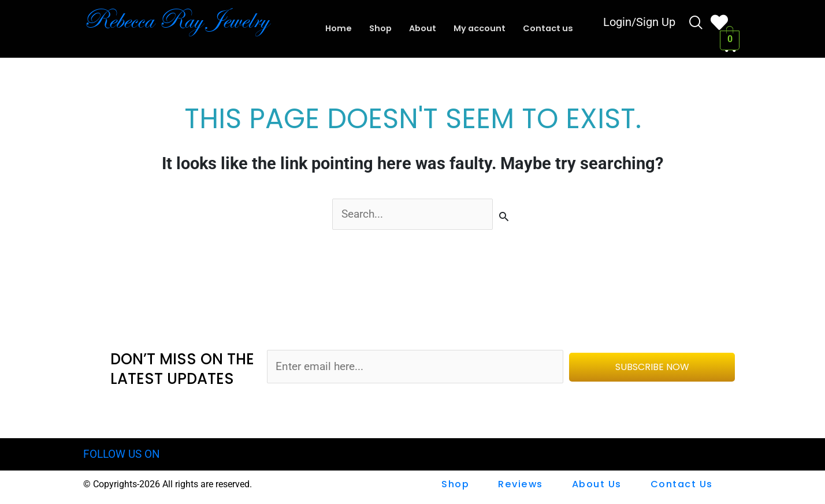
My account (480, 29)
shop (456, 485)
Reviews (521, 485)
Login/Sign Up (639, 23)
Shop (378, 29)
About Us (597, 485)
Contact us (551, 29)
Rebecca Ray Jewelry (182, 20)
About (421, 29)
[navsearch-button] (696, 24)
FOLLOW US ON (122, 455)
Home (335, 29)
